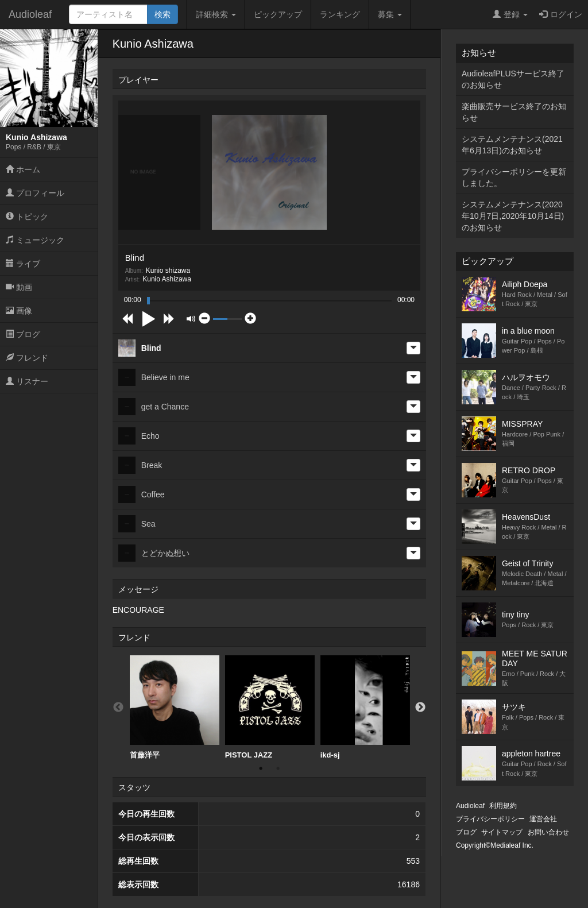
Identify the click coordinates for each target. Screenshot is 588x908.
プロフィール (35, 193)
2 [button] (278, 768)
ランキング (340, 14)
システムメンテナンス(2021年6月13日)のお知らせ (512, 145)
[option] (175, 708)
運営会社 (543, 819)
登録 (510, 14)
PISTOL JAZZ (270, 707)
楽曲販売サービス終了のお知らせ (514, 112)
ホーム (23, 169)
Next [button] (420, 708)
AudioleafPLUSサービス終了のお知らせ (513, 79)
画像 (19, 311)
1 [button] (261, 768)
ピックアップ (278, 14)
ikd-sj (365, 707)
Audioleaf (30, 14)
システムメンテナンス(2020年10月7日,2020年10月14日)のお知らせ (513, 216)
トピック (27, 217)
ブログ (23, 334)
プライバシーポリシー (490, 819)
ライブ (23, 264)
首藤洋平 (175, 707)
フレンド (27, 358)
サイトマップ (502, 832)
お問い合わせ (548, 832)
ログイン (561, 14)
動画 (19, 287)
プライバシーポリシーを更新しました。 (514, 177)
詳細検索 (216, 14)
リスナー (27, 381)
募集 (390, 14)
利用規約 (503, 806)
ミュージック (35, 240)
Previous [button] (118, 708)
